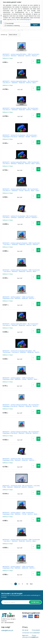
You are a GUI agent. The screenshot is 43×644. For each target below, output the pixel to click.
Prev (12, 584)
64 (27, 584)
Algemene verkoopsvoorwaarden (29, 636)
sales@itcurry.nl (7, 630)
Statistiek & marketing (12, 26)
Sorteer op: (4, 35)
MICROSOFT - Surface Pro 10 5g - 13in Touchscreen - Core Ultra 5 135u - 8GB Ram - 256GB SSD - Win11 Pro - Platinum (21, 486)
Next (31, 584)
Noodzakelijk (9, 24)
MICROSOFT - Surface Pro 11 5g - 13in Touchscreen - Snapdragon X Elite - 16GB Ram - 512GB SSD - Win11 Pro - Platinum (19, 459)
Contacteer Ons (27, 633)
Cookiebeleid (36, 633)
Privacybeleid (36, 630)
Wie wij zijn (25, 630)
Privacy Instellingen (35, 636)
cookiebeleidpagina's (25, 19)
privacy (14, 19)
